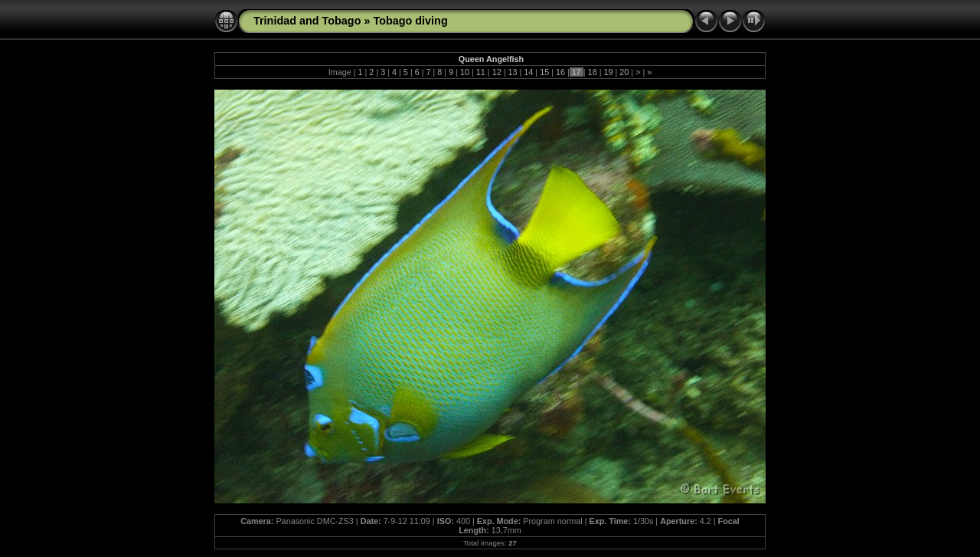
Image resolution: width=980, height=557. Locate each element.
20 (624, 72)
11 (481, 72)
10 (465, 72)
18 (593, 72)
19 (608, 72)
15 (544, 72)
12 (497, 72)
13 (512, 72)
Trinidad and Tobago (307, 21)
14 (528, 72)
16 (560, 72)
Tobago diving (410, 21)
